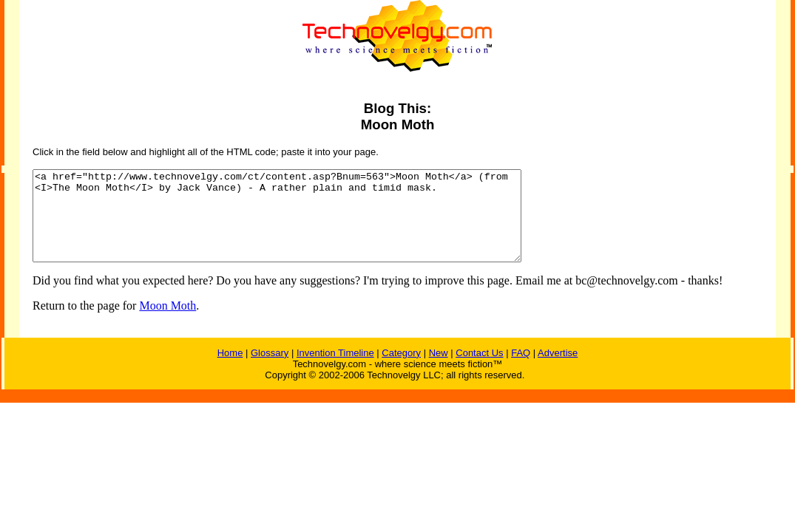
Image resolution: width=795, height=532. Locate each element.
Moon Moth (168, 323)
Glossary (270, 371)
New (439, 371)
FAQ (521, 371)
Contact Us (479, 371)
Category (401, 371)
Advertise (558, 371)
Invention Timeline (335, 371)
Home (230, 371)
